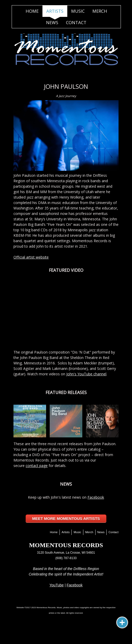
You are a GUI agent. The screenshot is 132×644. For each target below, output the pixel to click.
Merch (100, 11)
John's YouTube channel (86, 374)
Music (78, 11)
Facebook (96, 497)
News (52, 22)
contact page (37, 466)
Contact (76, 22)
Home (32, 11)
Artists (55, 11)
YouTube (57, 585)
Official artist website (31, 257)
